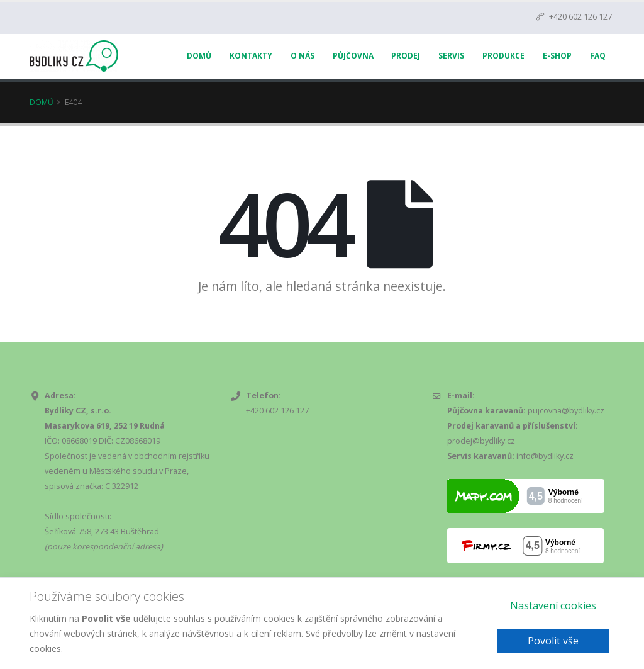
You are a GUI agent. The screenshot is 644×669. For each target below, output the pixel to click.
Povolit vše (553, 641)
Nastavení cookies (553, 605)
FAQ (598, 56)
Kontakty (251, 56)
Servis (451, 56)
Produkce (503, 56)
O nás (303, 56)
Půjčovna (353, 56)
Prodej (406, 56)
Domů (199, 56)
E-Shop (557, 56)
